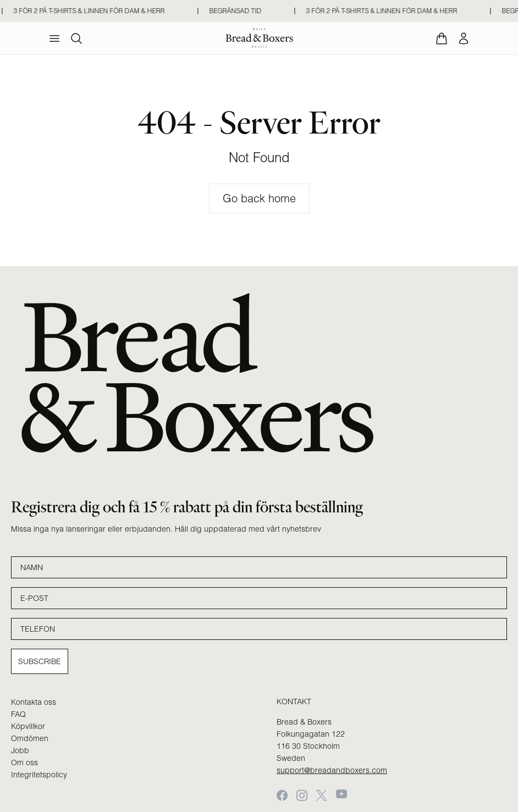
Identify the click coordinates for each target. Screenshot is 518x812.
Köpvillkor (28, 726)
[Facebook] (282, 795)
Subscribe (40, 661)
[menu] (54, 38)
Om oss (24, 763)
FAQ (18, 714)
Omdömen (30, 738)
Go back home (259, 198)
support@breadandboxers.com (332, 770)
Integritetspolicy (39, 775)
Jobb (20, 750)
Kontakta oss (34, 702)
